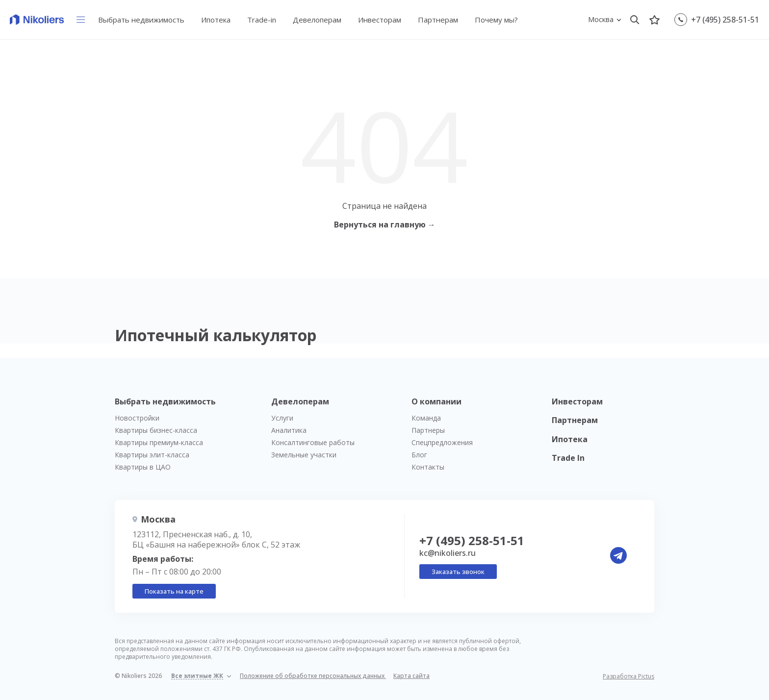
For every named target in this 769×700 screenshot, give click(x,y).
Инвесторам (380, 20)
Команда (426, 418)
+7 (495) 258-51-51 (725, 20)
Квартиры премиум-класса (159, 442)
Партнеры (428, 430)
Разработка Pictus (628, 676)
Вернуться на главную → (385, 225)
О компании (436, 401)
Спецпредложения (442, 442)
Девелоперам (317, 20)
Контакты (428, 467)
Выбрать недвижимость (141, 20)
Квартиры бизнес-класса (156, 430)
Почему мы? (496, 20)
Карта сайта (411, 676)
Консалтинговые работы (313, 442)
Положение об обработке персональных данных (313, 676)
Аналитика (289, 430)
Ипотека (216, 20)
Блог (419, 455)
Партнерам (438, 20)
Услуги (282, 418)
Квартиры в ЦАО (143, 467)
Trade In (568, 458)
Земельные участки (304, 455)
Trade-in (262, 20)
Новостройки (137, 418)
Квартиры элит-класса (152, 455)
